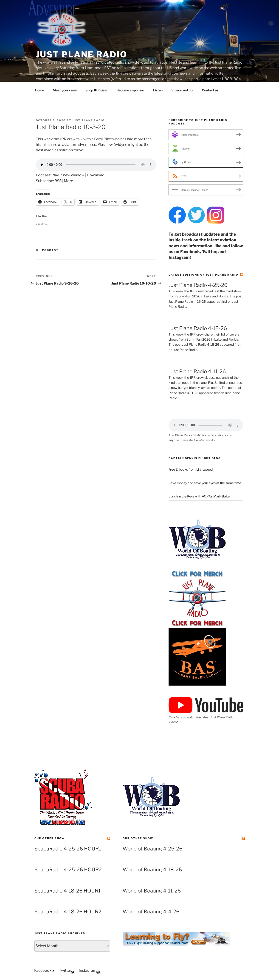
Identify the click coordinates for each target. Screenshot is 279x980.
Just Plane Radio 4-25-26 (198, 285)
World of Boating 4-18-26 (152, 870)
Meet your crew (65, 90)
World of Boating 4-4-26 (151, 912)
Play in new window (68, 175)
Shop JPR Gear (97, 90)
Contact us (210, 90)
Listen (158, 90)
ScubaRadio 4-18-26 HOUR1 (68, 891)
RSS (58, 181)
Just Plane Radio (82, 54)
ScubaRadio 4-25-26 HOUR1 (68, 849)
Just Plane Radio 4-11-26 (197, 371)
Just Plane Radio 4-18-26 (198, 328)
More (68, 181)
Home (40, 90)
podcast (50, 250)
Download (96, 175)
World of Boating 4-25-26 (152, 849)
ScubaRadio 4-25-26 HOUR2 (68, 870)
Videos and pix (182, 90)
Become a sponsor (130, 90)
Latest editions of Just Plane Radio (203, 275)
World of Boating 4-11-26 (152, 891)
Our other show (50, 838)
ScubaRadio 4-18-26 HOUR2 (68, 912)
